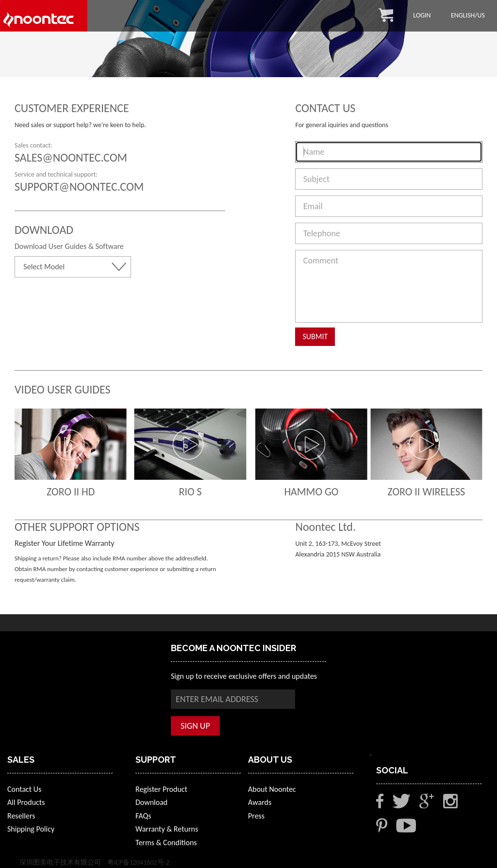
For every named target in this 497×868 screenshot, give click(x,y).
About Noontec (272, 789)
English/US (468, 15)
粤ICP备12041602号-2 (138, 862)
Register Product (161, 789)
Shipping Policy (31, 829)
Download (151, 802)
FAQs (143, 816)
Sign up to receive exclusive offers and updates (244, 676)
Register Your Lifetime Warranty (64, 543)
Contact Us (24, 789)
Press (256, 816)
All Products (26, 802)
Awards (260, 802)
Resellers (21, 816)
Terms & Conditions (166, 843)
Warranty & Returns (167, 829)
